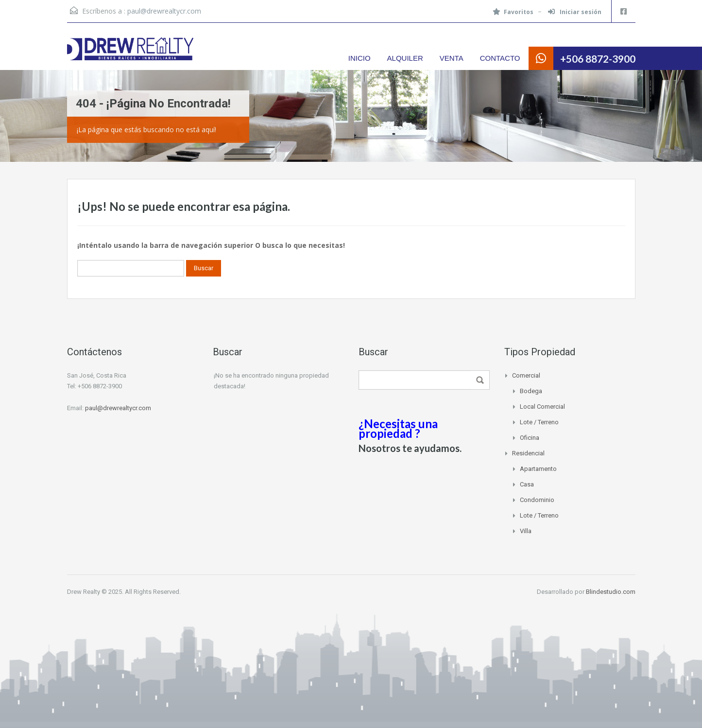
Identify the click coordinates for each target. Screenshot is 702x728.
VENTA (452, 58)
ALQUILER (405, 58)
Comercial (526, 375)
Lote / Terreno (539, 422)
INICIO (360, 58)
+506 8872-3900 (598, 59)
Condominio (537, 500)
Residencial (528, 453)
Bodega (531, 391)
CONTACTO (500, 58)
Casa (527, 484)
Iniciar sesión (575, 12)
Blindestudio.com (611, 592)
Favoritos (513, 12)
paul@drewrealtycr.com (164, 11)
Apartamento (538, 469)
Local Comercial (542, 407)
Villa (526, 531)
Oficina (530, 438)
